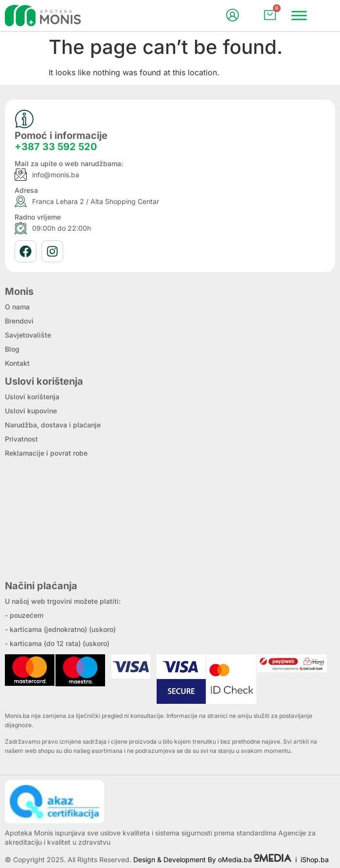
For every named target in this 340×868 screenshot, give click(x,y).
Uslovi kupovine (31, 411)
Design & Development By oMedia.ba (213, 859)
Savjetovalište (28, 335)
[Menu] (299, 15)
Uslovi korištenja (32, 397)
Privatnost (21, 439)
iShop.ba (315, 859)
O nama (17, 307)
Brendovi (19, 321)
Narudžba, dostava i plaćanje (53, 425)
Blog (12, 349)
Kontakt (17, 363)
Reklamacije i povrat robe (46, 453)
